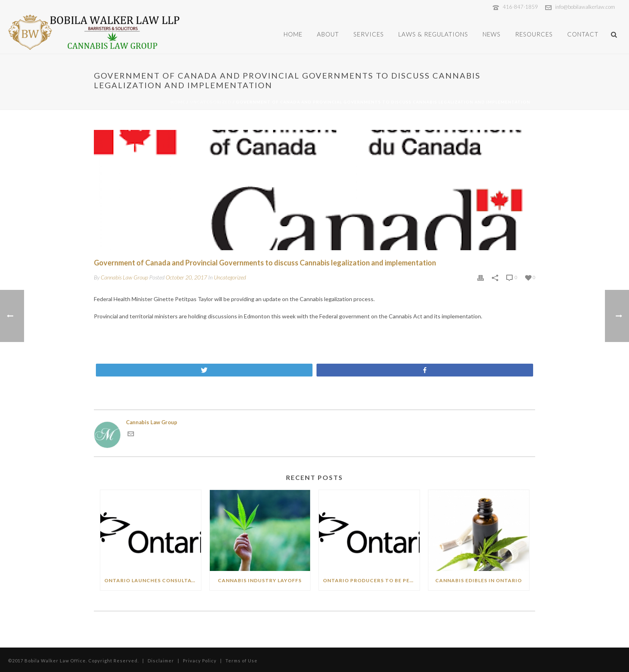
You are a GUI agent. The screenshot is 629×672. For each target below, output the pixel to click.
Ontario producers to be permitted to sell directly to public (371, 580)
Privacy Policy (200, 661)
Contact (583, 34)
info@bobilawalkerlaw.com (585, 7)
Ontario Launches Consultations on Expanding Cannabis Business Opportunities (153, 580)
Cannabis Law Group (124, 277)
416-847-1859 (520, 7)
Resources (534, 34)
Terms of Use (242, 661)
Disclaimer (161, 661)
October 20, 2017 (186, 277)
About (328, 34)
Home (293, 34)
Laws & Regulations (433, 34)
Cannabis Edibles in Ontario (479, 580)
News (492, 34)
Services (369, 34)
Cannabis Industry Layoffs (260, 580)
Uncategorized (211, 102)
